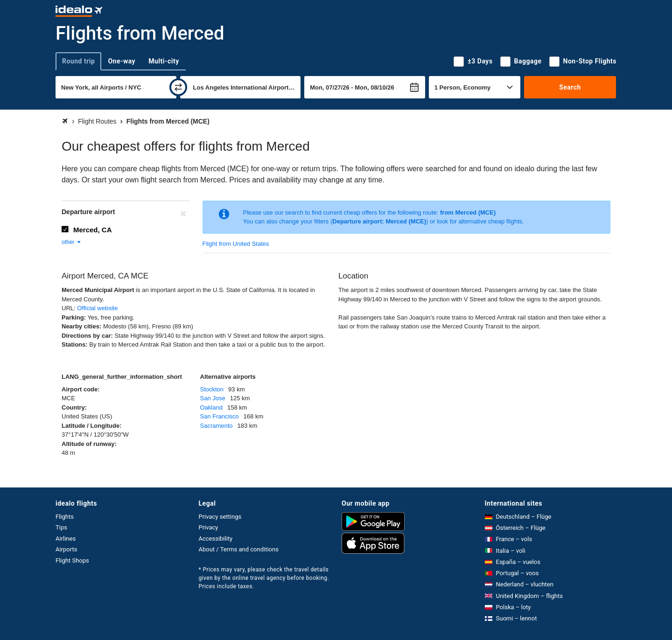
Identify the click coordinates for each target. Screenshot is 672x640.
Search (570, 87)
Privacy (209, 527)
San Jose (213, 398)
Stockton (212, 389)
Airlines (66, 539)
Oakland (211, 407)
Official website (97, 308)
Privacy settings (220, 517)
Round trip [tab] (78, 61)
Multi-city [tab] (164, 61)
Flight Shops (72, 560)
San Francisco (220, 416)
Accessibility (216, 539)
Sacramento (217, 426)
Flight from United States (236, 244)
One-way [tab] (122, 61)
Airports (66, 549)
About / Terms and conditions (239, 549)
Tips (61, 527)
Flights (65, 517)
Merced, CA (93, 230)
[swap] (178, 87)
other (72, 242)
